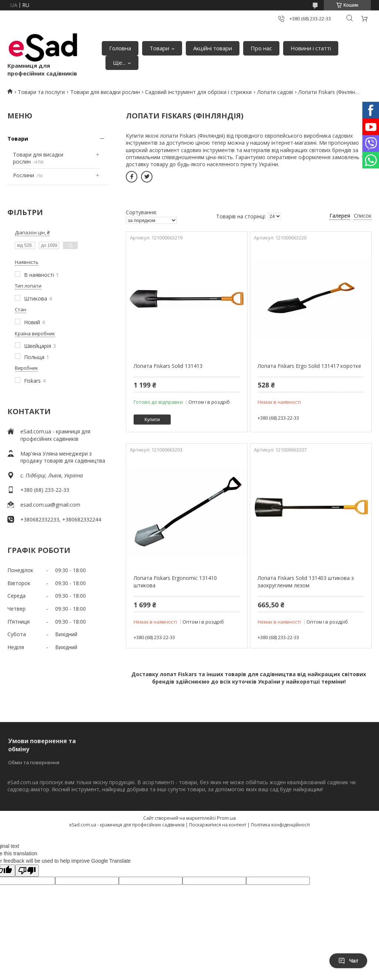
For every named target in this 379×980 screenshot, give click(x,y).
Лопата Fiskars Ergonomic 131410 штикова (175, 582)
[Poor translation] (27, 871)
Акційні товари (213, 48)
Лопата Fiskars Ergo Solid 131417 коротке (309, 366)
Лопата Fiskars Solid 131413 (168, 366)
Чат (348, 961)
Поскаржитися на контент (218, 825)
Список (363, 216)
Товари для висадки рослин (105, 92)
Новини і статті (311, 48)
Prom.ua (226, 818)
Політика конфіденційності (280, 825)
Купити (152, 419)
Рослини (24, 175)
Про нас (261, 48)
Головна (120, 48)
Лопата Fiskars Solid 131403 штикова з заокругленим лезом (306, 582)
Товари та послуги (41, 92)
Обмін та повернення (34, 762)
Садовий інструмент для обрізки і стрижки (198, 92)
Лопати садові (275, 92)
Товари (159, 48)
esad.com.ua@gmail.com (50, 505)
